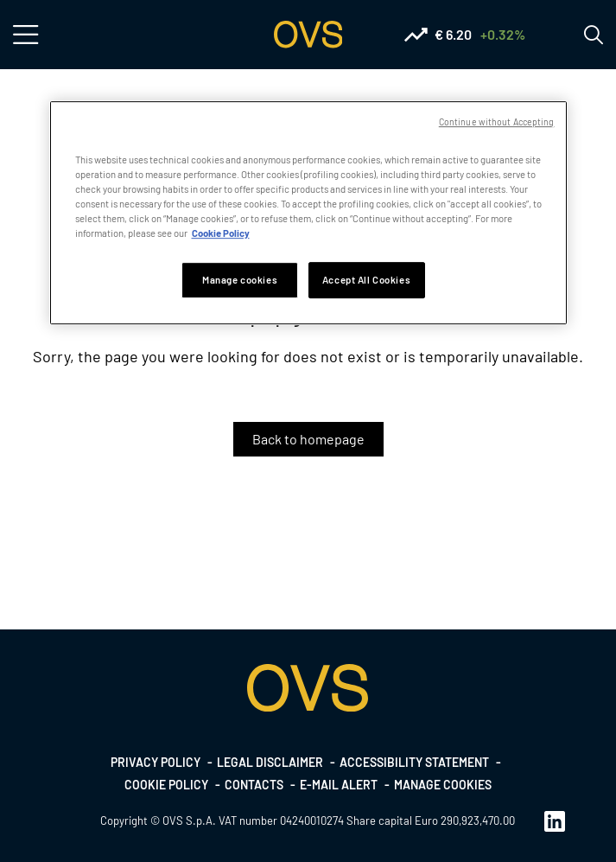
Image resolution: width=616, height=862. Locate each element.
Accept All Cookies (366, 280)
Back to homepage (308, 439)
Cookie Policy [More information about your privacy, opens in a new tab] (221, 233)
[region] (308, 213)
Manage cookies (443, 785)
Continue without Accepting (497, 121)
